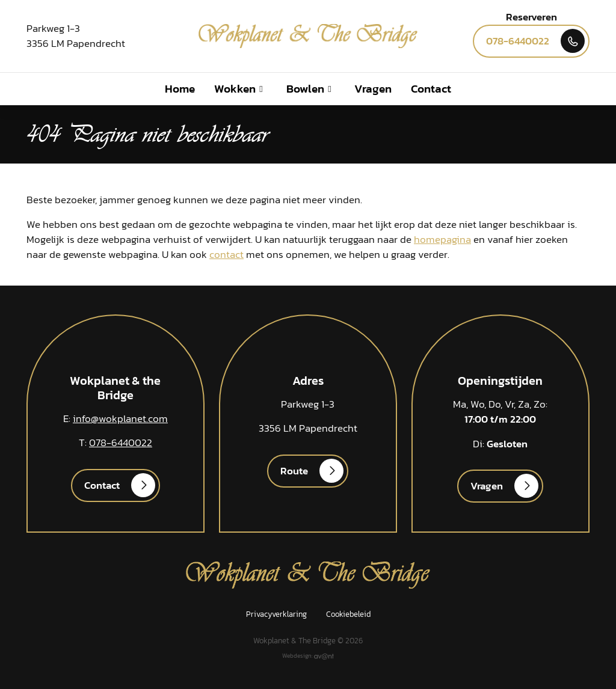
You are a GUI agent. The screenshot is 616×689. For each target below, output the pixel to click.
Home (180, 88)
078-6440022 (518, 41)
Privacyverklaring (276, 614)
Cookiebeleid (348, 614)
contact (226, 255)
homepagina (442, 240)
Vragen (373, 88)
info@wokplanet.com (120, 419)
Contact (431, 88)
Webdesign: (308, 656)
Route (294, 471)
